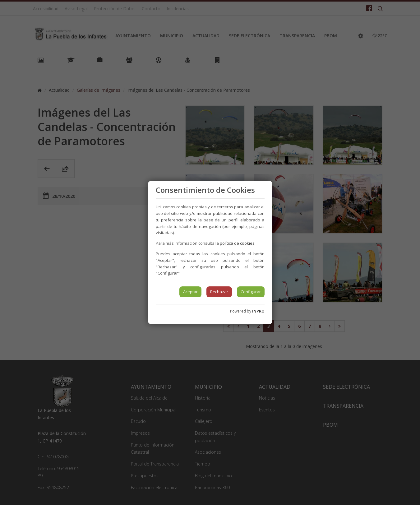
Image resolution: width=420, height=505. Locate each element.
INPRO (258, 311)
